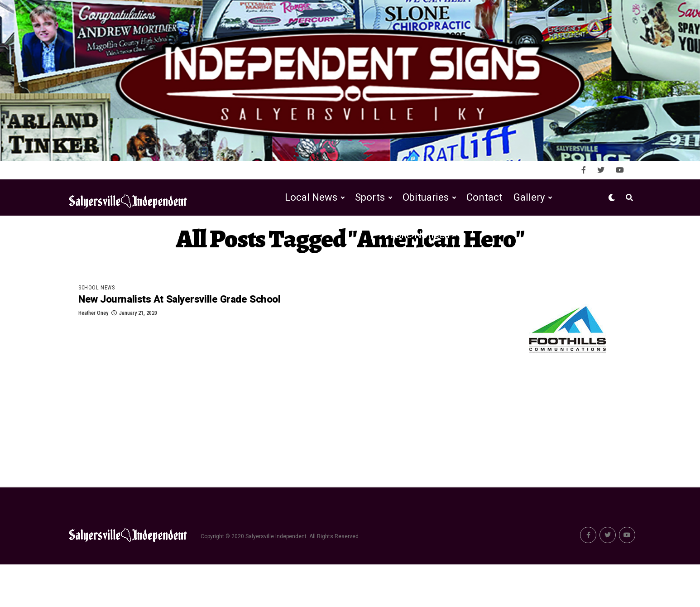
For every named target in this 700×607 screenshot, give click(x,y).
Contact (484, 240)
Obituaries (426, 240)
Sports (370, 240)
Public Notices (417, 277)
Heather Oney (93, 357)
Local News (311, 240)
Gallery (529, 240)
